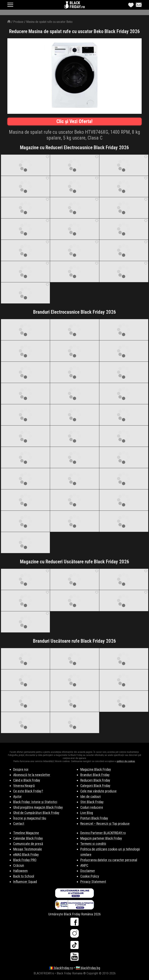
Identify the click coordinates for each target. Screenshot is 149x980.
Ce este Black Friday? (28, 791)
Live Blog (87, 813)
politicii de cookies (126, 761)
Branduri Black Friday (95, 775)
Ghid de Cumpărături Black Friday (36, 813)
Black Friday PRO (25, 860)
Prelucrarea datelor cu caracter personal (109, 860)
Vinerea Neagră (24, 786)
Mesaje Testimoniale (28, 849)
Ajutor (17, 796)
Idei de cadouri (91, 796)
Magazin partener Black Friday (101, 838)
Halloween (20, 871)
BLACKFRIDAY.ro (77, 5)
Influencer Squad (25, 882)
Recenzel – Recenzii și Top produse (105, 824)
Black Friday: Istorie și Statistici (35, 802)
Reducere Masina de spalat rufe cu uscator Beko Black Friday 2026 (74, 31)
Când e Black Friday (27, 780)
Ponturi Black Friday (94, 818)
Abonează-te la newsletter (32, 775)
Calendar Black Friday (28, 838)
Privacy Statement (93, 882)
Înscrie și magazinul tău (30, 818)
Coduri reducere (92, 807)
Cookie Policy (90, 876)
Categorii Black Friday (95, 786)
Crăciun (19, 865)
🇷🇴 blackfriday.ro (61, 968)
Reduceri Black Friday (95, 780)
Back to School (24, 876)
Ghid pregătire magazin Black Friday (38, 807)
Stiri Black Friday (92, 802)
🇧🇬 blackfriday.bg (88, 968)
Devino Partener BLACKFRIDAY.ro (103, 833)
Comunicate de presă (28, 844)
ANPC (84, 865)
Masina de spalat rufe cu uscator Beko (49, 22)
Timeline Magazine (26, 833)
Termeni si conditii (93, 844)
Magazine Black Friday (96, 769)
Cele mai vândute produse (98, 791)
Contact (19, 824)
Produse (18, 22)
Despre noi (21, 769)
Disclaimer (88, 871)
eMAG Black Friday (26, 855)
